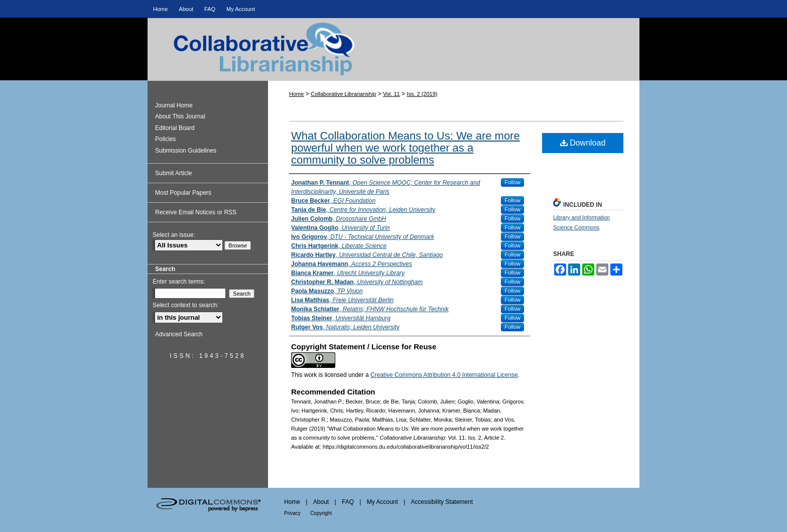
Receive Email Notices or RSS (196, 212)
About (321, 502)
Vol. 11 (391, 94)
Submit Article (173, 173)
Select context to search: (185, 305)
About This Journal (180, 116)
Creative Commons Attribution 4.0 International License (444, 375)
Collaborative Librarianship (393, 58)
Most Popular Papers (183, 193)
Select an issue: (174, 235)
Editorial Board (175, 128)
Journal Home (174, 105)
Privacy (292, 513)
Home (296, 94)
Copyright (321, 513)
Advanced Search (179, 334)
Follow (512, 182)
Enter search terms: (179, 282)
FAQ (348, 502)
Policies (165, 139)
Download (583, 143)
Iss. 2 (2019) (422, 94)
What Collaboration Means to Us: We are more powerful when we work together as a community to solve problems (406, 148)
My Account (382, 502)
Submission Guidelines (186, 151)
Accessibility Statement (442, 502)
